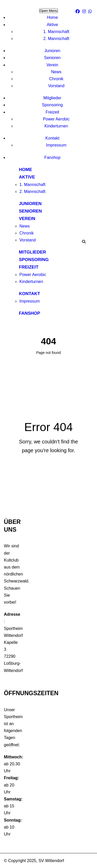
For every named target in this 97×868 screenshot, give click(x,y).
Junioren (52, 51)
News (56, 72)
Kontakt (52, 138)
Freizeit (52, 112)
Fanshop (52, 157)
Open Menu (49, 11)
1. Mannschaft (56, 32)
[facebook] (78, 11)
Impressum (56, 145)
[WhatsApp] (91, 11)
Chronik (56, 79)
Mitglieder (52, 98)
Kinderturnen (56, 126)
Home (52, 17)
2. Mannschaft (56, 39)
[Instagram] (85, 11)
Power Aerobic (56, 119)
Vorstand (56, 86)
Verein (52, 65)
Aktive (53, 25)
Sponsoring (52, 105)
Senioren (52, 58)
